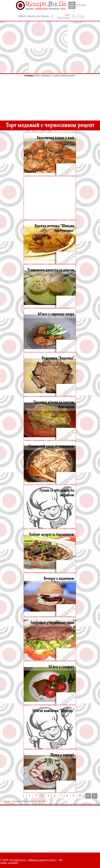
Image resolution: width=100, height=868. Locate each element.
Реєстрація (64, 17)
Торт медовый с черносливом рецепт (56, 76)
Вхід (67, 15)
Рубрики (77, 5)
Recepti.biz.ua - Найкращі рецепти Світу (33, 860)
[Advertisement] (50, 47)
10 (80, 796)
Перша (7, 801)
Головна (29, 76)
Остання (16, 801)
